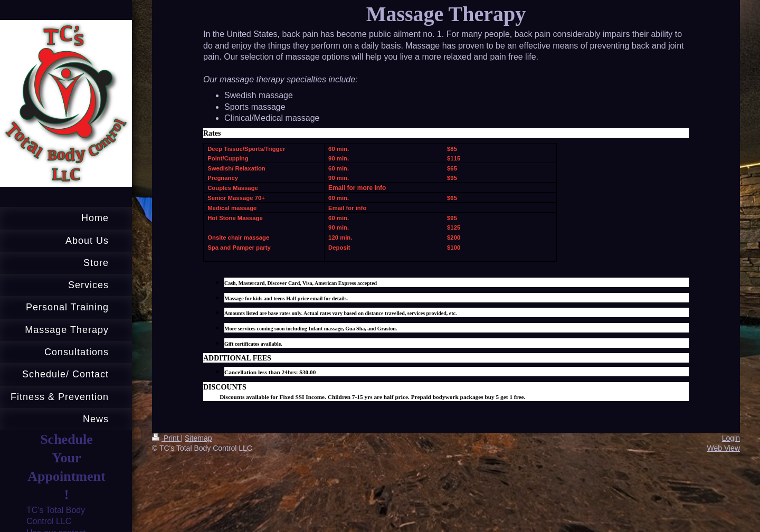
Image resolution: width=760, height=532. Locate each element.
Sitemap (198, 438)
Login (731, 438)
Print (167, 438)
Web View (723, 448)
